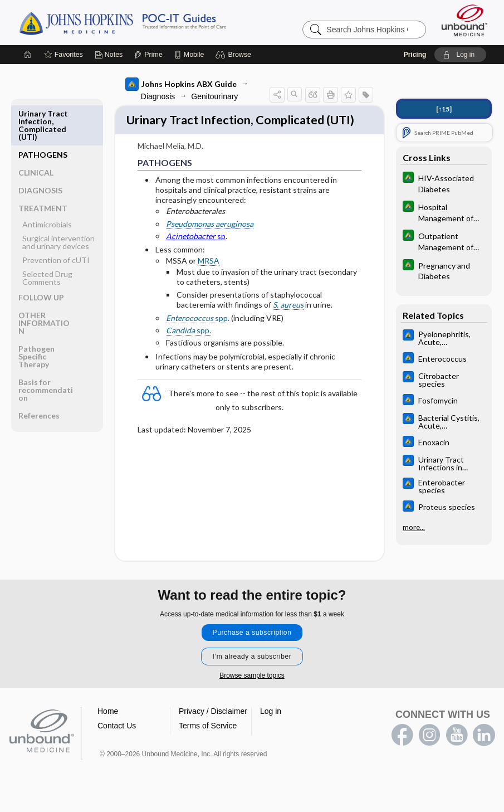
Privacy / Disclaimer (213, 727)
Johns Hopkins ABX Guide (173, 84)
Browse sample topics (252, 691)
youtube (457, 751)
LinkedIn (484, 751)
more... (414, 527)
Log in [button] (271, 727)
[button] (235, 55)
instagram (429, 751)
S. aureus (239, 325)
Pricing (415, 55)
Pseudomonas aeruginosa (201, 244)
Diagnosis (150, 96)
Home (108, 727)
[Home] (28, 55)
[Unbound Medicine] (464, 20)
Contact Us (117, 741)
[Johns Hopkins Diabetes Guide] (444, 183)
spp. (189, 339)
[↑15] (444, 109)
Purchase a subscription (252, 648)
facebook (402, 751)
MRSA (200, 281)
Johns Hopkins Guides (157, 22)
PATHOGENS (41, 117)
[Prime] (148, 55)
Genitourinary (207, 96)
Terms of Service (208, 741)
